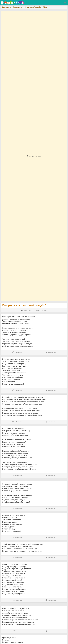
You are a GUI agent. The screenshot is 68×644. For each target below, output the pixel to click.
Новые (37, 310)
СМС (31, 310)
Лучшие (45, 310)
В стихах (24, 310)
